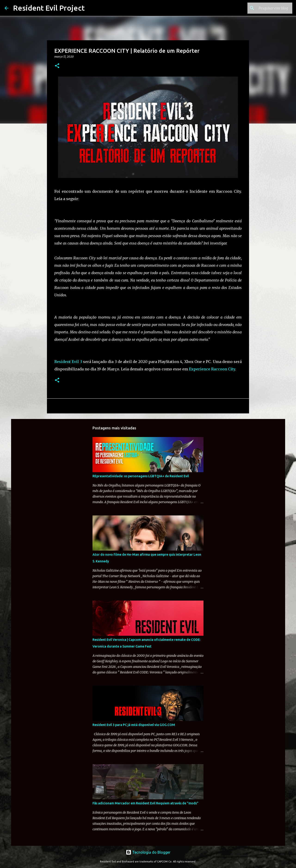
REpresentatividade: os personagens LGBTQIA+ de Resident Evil (141, 476)
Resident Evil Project (49, 8)
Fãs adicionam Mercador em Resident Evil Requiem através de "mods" (145, 803)
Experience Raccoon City (212, 369)
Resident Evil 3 (68, 362)
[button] (57, 66)
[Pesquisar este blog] (268, 8)
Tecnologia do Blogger (148, 852)
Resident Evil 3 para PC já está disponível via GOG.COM (134, 725)
